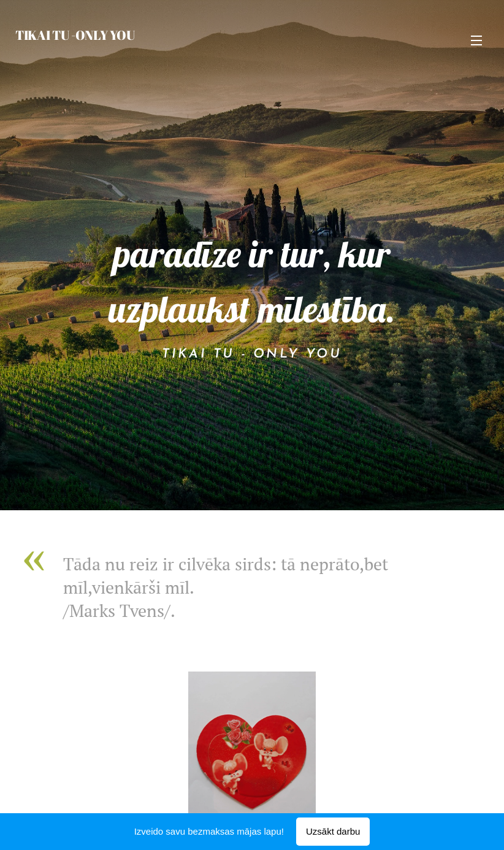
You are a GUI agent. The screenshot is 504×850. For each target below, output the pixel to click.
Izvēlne (476, 40)
